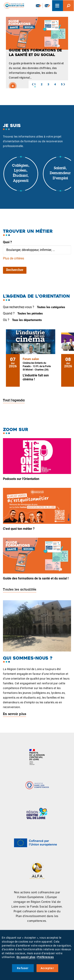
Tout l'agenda (14, 401)
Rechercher (15, 270)
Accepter (47, 968)
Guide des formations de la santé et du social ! (36, 578)
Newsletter (39, 6)
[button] (33, 84)
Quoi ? (7, 242)
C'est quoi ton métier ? (19, 529)
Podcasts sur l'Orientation (21, 479)
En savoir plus (15, 714)
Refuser (23, 968)
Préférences (46, 957)
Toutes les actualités (20, 590)
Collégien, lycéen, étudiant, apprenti (21, 173)
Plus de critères (14, 258)
